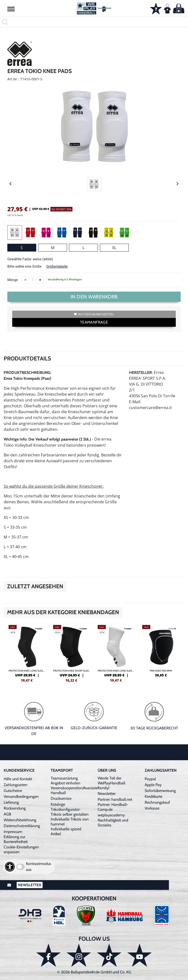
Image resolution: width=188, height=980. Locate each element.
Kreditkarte (153, 796)
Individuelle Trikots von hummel (70, 822)
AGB (7, 814)
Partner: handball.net (115, 799)
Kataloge (58, 804)
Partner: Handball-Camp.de (113, 807)
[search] (94, 22)
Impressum (13, 832)
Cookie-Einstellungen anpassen (21, 849)
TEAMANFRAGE (94, 322)
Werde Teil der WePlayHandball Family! (112, 783)
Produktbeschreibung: (28, 373)
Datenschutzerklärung (22, 826)
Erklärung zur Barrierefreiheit (16, 839)
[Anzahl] (33, 280)
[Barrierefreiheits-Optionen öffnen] (10, 867)
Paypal (150, 779)
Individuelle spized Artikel (66, 831)
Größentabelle (57, 266)
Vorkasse (152, 808)
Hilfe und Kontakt (18, 779)
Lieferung (11, 802)
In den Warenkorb (94, 297)
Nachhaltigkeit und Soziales (113, 823)
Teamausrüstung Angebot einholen (65, 781)
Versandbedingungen (21, 796)
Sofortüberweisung (160, 791)
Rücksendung (15, 808)
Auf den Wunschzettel (94, 314)
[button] (11, 9)
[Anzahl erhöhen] (40, 280)
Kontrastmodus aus (39, 867)
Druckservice (61, 798)
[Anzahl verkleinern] (25, 280)
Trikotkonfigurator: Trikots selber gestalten (70, 812)
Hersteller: (141, 373)
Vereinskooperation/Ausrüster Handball (75, 790)
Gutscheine (13, 791)
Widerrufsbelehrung (20, 820)
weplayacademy (111, 815)
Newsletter (107, 794)
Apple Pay (153, 785)
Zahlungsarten (16, 785)
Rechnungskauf (157, 802)
